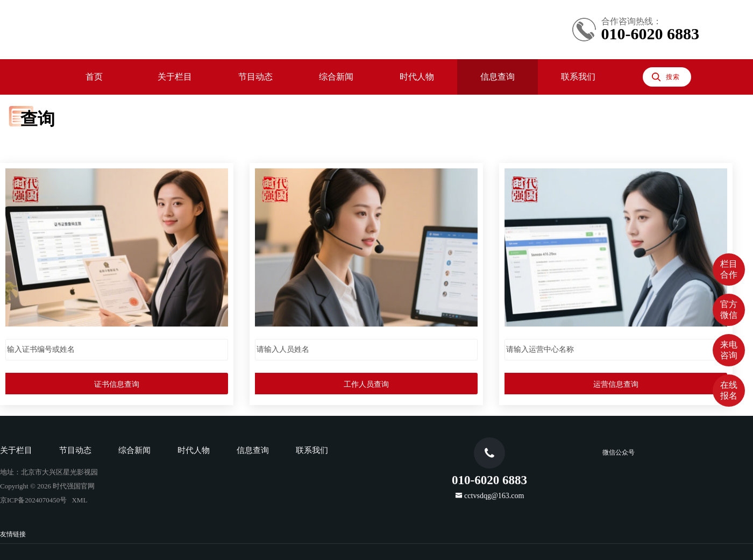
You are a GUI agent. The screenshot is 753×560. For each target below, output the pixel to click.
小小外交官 (69, 189)
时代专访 (65, 166)
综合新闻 (43, 132)
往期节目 (65, 121)
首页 (34, 76)
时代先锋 (65, 155)
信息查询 (43, 200)
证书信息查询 (148, 273)
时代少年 (65, 177)
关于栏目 (43, 87)
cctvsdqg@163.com (44, 454)
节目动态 (43, 98)
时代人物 (43, 143)
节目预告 (65, 109)
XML (98, 398)
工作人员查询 (148, 296)
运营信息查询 (148, 318)
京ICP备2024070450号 (45, 398)
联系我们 (43, 211)
